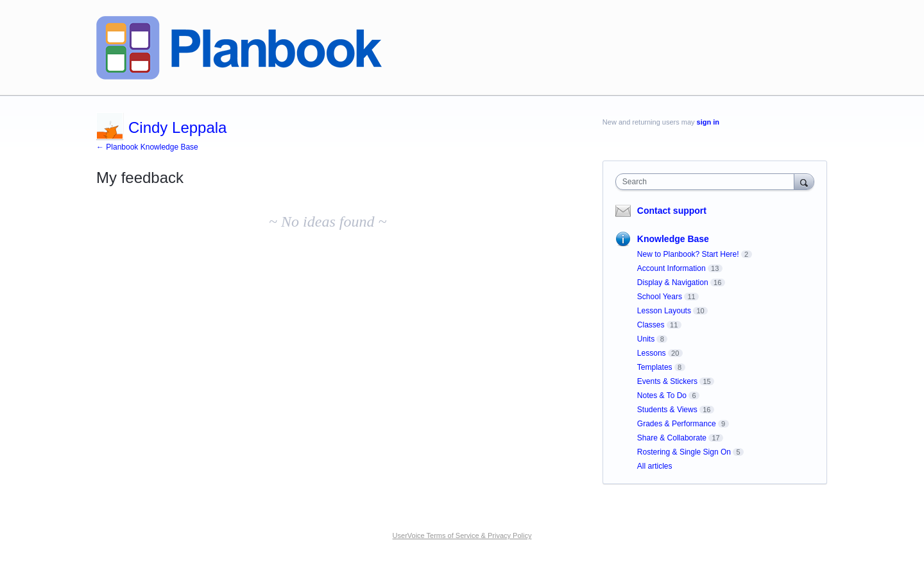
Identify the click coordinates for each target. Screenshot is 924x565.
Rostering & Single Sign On (684, 452)
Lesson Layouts (664, 311)
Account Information (672, 268)
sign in (708, 122)
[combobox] (708, 182)
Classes (651, 325)
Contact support (672, 211)
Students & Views (667, 410)
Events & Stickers (667, 381)
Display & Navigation (673, 282)
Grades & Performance (677, 424)
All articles (655, 466)
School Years (660, 297)
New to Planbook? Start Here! (688, 254)
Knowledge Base (673, 239)
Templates (655, 367)
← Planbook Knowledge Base (147, 147)
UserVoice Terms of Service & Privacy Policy (462, 535)
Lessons (652, 353)
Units (646, 339)
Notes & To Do (662, 395)
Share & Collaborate (672, 438)
